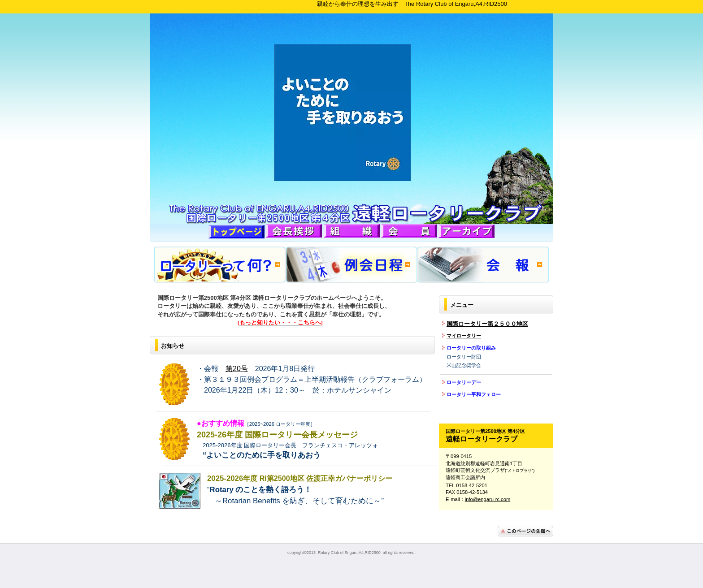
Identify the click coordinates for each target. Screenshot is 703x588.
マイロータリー (464, 336)
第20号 (237, 369)
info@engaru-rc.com (488, 499)
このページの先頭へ (525, 531)
